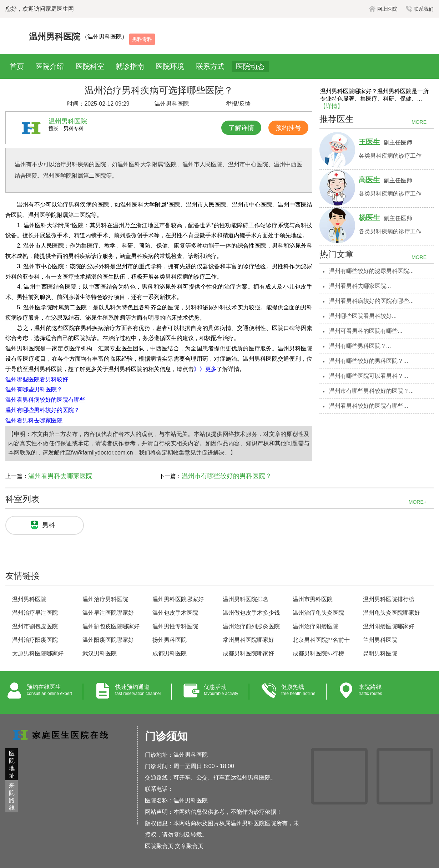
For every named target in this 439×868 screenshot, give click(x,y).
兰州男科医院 (380, 640)
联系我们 (420, 9)
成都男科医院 (170, 653)
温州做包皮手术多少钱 (251, 613)
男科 (49, 525)
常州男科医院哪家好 (248, 640)
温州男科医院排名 (246, 599)
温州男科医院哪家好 (178, 599)
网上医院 (383, 9)
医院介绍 (50, 66)
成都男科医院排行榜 (318, 653)
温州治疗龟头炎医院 (318, 613)
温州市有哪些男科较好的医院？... (371, 391)
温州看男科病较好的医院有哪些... (371, 301)
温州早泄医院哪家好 (108, 613)
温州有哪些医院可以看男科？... (369, 376)
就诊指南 (130, 66)
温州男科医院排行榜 (389, 599)
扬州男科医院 (170, 640)
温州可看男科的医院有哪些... (366, 331)
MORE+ (418, 502)
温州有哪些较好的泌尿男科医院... (371, 271)
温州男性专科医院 (175, 626)
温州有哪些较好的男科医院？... (369, 361)
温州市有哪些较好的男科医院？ (227, 476)
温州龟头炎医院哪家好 (392, 613)
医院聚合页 (159, 846)
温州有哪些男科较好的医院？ (42, 410)
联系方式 (210, 66)
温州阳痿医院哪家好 (389, 626)
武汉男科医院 (100, 653)
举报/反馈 (238, 104)
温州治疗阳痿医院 (316, 626)
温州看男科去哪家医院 (34, 420)
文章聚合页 (189, 846)
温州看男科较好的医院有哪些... (369, 406)
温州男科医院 (29, 599)
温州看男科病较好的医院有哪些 (45, 400)
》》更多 (205, 369)
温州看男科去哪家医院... (360, 286)
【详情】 (332, 106)
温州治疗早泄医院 (35, 613)
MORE (419, 122)
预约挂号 (288, 128)
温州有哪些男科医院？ (34, 389)
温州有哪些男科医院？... (360, 346)
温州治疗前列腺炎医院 (251, 626)
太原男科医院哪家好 (38, 653)
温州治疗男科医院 (105, 599)
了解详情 (241, 128)
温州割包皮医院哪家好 (111, 626)
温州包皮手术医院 (175, 613)
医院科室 (90, 66)
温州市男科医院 (313, 599)
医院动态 (250, 66)
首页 (17, 66)
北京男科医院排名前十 (321, 640)
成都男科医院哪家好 (248, 653)
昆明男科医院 (380, 653)
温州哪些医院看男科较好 (37, 379)
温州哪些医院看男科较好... (363, 316)
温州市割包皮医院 (35, 626)
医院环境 (170, 66)
